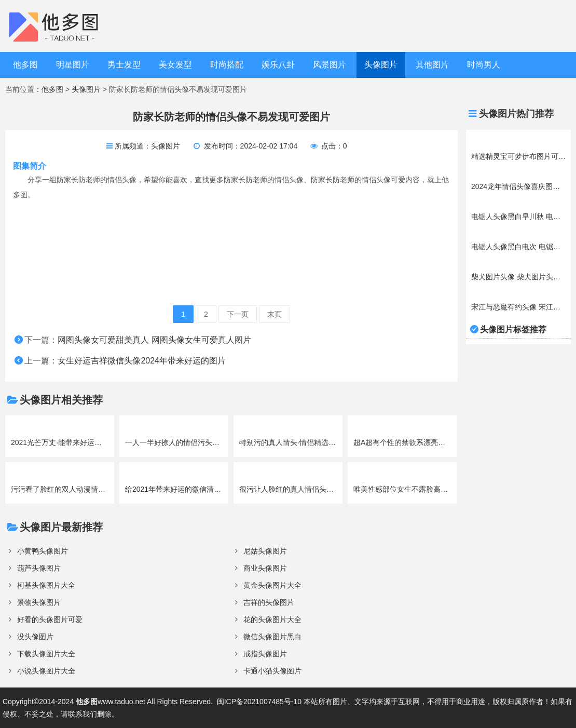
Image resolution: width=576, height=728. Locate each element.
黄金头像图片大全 (272, 585)
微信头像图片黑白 (272, 637)
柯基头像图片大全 (46, 585)
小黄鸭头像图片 (43, 551)
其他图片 (432, 65)
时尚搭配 (227, 65)
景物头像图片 (39, 602)
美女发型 (175, 65)
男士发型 (124, 65)
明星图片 (73, 65)
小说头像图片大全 (46, 671)
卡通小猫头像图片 (272, 671)
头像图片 (381, 65)
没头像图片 (35, 637)
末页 (275, 314)
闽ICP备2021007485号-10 (259, 702)
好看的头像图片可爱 (50, 619)
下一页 (238, 314)
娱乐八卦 (278, 65)
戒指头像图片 (265, 654)
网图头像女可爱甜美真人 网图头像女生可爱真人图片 (154, 340)
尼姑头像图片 (265, 551)
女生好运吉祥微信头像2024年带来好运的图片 (142, 361)
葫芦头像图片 (39, 568)
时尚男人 (484, 65)
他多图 (25, 65)
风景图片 (330, 65)
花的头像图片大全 (272, 619)
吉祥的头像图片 (269, 602)
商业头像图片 (265, 568)
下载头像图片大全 (46, 654)
